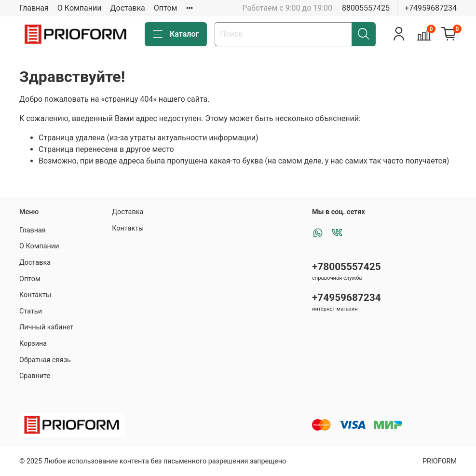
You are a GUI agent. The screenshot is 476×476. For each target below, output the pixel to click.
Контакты (35, 295)
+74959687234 (431, 8)
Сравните (35, 376)
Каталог (176, 34)
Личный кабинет (46, 327)
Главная (34, 8)
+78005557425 (347, 267)
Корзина (33, 344)
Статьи (31, 311)
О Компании (80, 8)
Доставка (128, 8)
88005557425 (366, 8)
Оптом (166, 8)
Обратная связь (45, 360)
